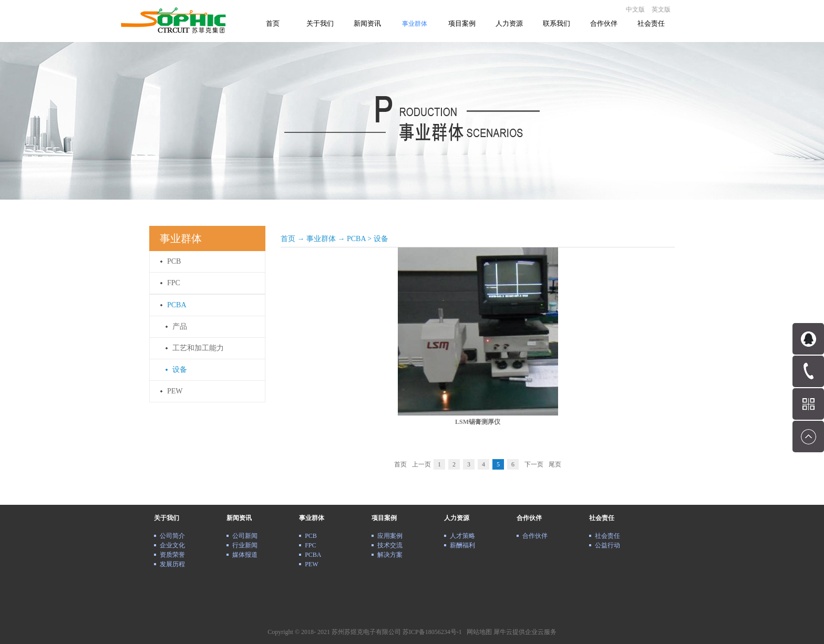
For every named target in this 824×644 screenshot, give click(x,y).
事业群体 (321, 239)
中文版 (635, 9)
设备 (381, 239)
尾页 (555, 464)
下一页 (534, 464)
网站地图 (478, 632)
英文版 (661, 9)
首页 (273, 23)
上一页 (421, 464)
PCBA (356, 239)
